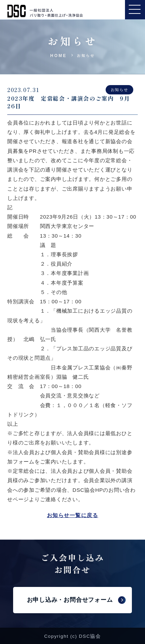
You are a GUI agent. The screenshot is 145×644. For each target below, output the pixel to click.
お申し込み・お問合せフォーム (70, 600)
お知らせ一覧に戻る (73, 515)
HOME (59, 56)
